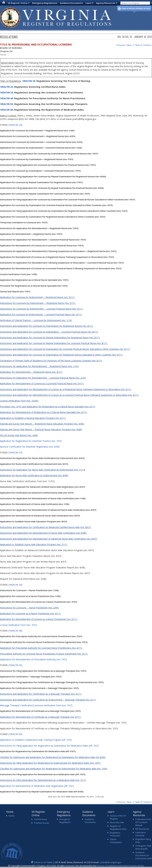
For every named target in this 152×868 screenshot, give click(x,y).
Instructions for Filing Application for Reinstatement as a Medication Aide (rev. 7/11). (43, 780)
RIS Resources (142, 829)
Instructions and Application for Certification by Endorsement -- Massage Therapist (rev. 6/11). (48, 700)
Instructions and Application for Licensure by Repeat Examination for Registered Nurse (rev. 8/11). (50, 337)
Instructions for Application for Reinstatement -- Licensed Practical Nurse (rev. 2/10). (43, 378)
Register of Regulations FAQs (118, 827)
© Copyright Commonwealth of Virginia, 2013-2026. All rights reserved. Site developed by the (76, 866)
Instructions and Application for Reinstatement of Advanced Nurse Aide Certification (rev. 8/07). (49, 539)
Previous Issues (42, 823)
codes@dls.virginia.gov (110, 862)
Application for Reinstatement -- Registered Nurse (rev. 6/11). (31, 372)
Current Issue (41, 819)
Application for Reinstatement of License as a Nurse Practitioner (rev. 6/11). (39, 619)
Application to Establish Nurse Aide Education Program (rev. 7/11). (34, 544)
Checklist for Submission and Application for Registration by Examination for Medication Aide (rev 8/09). (53, 757)
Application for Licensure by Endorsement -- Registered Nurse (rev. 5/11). (37, 297)
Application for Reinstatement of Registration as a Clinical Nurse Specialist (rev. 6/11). (44, 412)
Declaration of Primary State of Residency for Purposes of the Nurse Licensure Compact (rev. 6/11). (51, 361)
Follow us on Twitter (43, 862)
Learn (89, 3)
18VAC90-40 (6, 98)
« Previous (120, 45)
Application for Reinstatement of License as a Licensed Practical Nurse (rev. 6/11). (42, 383)
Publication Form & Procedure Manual (143, 822)
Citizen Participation (116, 841)
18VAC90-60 (6, 110)
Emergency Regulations (45, 3)
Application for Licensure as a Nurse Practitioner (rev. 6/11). (30, 613)
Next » (130, 45)
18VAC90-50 (6, 104)
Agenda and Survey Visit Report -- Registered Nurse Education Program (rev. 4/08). (42, 424)
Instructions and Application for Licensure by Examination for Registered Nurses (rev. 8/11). (47, 326)
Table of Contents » (143, 45)
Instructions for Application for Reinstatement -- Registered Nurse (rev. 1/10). (39, 366)
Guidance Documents (71, 3)
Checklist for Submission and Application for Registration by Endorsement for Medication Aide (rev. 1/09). (54, 769)
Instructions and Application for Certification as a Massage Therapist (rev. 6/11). (41, 694)
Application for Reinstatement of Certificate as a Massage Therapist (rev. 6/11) (40, 717)
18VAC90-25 (6, 87)
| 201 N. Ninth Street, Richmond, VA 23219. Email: (76, 862)
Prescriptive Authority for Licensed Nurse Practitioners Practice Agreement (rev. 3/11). (44, 654)
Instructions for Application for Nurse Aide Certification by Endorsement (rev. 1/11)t (43, 470)
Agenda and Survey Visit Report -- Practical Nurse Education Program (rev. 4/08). (41, 429)
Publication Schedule (141, 834)
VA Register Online (18, 3)
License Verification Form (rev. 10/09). (19, 401)
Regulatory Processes (115, 834)
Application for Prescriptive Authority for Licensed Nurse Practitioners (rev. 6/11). (41, 648)
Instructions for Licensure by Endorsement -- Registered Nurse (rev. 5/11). (38, 303)
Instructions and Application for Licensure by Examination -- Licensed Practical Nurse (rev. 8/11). (49, 332)
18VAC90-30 (6, 92)
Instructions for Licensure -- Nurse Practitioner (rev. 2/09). (30, 608)
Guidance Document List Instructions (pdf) (143, 855)
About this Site (117, 822)
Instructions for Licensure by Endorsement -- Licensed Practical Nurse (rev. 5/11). (41, 309)
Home (12, 816)
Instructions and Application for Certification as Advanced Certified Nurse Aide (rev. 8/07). (46, 527)
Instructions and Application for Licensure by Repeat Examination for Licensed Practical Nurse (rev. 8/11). (54, 343)
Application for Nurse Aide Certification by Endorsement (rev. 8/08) (34, 475)
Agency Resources (106, 3)
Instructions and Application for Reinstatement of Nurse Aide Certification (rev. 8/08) (43, 533)
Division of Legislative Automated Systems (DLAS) (120, 866)
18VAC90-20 (28, 81)
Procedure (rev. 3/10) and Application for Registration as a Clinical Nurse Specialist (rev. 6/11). (48, 407)
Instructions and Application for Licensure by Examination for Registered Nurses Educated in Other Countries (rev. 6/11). (61, 355)
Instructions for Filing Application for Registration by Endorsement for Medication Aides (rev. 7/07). (50, 763)
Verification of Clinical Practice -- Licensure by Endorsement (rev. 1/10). (36, 320)
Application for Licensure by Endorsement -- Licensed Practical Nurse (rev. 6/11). (41, 314)
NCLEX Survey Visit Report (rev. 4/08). (19, 435)
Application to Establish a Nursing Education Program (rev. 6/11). (33, 418)
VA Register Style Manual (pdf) (143, 847)
